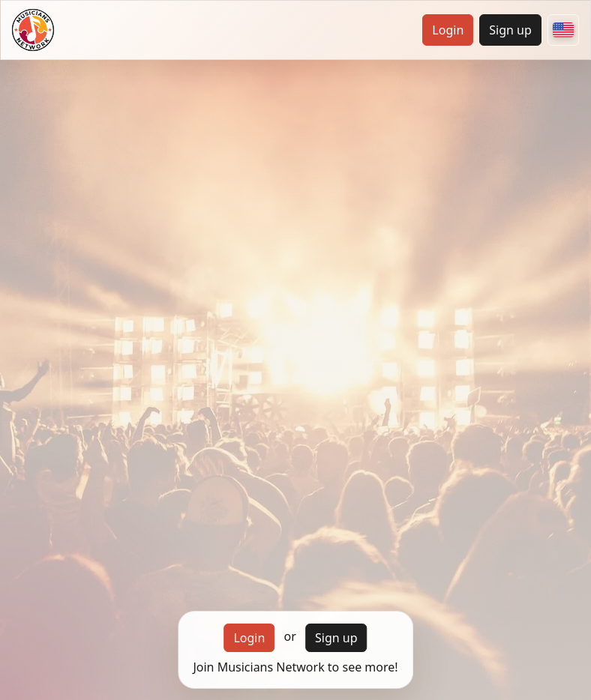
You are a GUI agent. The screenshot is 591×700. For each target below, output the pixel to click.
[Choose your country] (563, 30)
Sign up (510, 30)
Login (448, 30)
